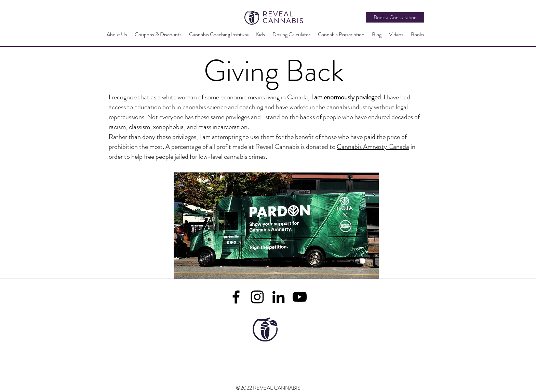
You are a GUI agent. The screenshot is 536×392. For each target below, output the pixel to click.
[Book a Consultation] (395, 17)
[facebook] (236, 297)
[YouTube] (300, 297)
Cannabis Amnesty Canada (373, 147)
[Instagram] (257, 297)
